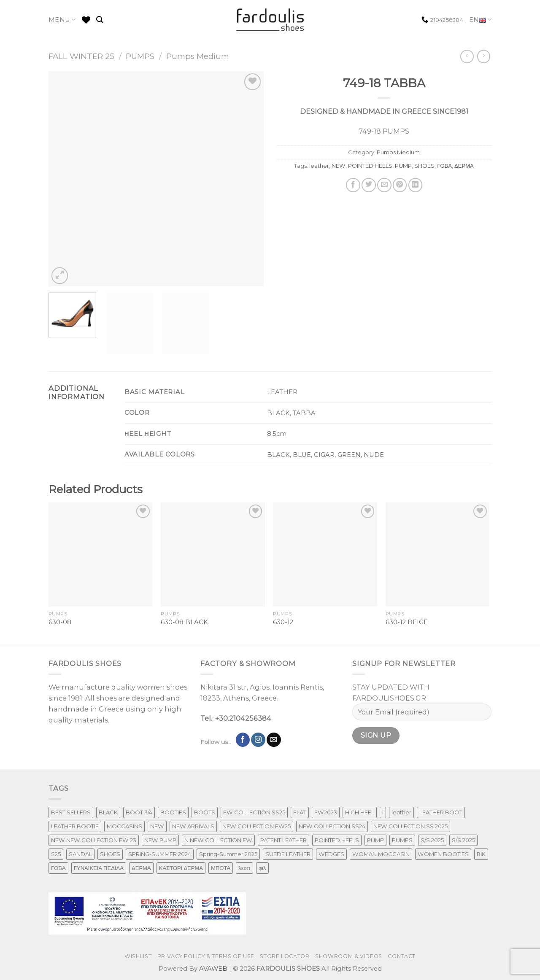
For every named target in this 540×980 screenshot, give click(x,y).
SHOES (424, 166)
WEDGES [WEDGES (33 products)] (331, 854)
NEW (339, 166)
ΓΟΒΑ (444, 166)
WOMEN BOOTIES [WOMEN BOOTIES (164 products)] (443, 854)
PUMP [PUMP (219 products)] (375, 840)
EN (480, 20)
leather (319, 166)
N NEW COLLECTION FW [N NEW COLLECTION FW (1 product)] (218, 840)
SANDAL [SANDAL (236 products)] (80, 854)
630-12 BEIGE (407, 622)
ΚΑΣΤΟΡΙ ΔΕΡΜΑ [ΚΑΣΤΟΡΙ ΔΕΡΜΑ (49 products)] (181, 868)
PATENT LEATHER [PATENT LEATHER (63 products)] (283, 840)
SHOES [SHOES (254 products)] (110, 854)
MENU (62, 20)
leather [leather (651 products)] (401, 812)
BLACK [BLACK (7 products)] (108, 812)
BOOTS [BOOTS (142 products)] (205, 812)
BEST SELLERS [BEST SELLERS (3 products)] (71, 812)
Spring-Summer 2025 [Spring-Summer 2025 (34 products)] (228, 854)
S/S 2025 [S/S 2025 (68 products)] (463, 840)
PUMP (403, 166)
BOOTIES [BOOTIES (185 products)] (173, 812)
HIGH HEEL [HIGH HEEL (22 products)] (360, 812)
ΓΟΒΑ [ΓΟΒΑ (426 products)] (58, 868)
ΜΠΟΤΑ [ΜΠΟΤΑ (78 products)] (221, 868)
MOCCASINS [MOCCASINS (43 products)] (124, 826)
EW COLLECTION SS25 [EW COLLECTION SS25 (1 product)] (254, 812)
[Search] (100, 20)
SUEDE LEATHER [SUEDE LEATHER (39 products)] (288, 854)
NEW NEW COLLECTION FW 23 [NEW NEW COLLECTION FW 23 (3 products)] (94, 840)
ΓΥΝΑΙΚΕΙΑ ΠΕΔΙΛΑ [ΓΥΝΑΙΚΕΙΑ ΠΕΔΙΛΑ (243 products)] (99, 868)
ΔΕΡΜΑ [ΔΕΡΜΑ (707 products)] (141, 868)
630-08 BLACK (184, 622)
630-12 (283, 622)
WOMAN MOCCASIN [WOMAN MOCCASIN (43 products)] (381, 854)
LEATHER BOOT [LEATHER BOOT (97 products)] (441, 812)
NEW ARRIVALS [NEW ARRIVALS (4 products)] (193, 826)
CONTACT (401, 956)
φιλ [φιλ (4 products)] (262, 868)
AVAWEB (213, 969)
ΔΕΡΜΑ (464, 166)
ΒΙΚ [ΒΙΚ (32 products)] (481, 854)
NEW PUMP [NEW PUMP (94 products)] (160, 840)
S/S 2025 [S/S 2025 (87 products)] (432, 840)
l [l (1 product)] (383, 812)
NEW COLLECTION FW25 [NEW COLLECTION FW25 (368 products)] (256, 826)
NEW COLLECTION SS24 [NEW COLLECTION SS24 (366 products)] (332, 826)
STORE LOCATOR (285, 956)
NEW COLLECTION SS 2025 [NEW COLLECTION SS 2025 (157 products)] (410, 826)
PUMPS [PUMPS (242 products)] (402, 840)
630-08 (60, 622)
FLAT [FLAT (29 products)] (300, 812)
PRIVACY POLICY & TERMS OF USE (206, 956)
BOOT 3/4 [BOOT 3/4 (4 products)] (139, 812)
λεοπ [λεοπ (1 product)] (244, 868)
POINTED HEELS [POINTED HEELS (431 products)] (337, 840)
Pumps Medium (198, 56)
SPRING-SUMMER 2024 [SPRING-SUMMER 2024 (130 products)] (160, 854)
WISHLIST (138, 956)
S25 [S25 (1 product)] (56, 854)
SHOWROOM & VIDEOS (349, 956)
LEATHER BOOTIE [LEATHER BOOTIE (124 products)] (75, 826)
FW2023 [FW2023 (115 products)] (326, 812)
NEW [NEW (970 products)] (157, 826)
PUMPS (140, 56)
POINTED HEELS (370, 166)
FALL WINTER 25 (81, 56)
